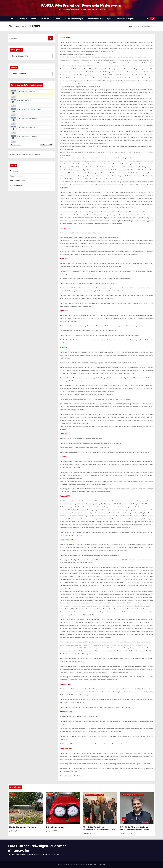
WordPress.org (16, 186)
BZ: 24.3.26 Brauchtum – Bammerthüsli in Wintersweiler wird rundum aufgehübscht (99, 830)
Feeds (34, 19)
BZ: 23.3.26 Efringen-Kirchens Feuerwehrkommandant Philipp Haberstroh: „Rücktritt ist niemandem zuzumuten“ (135, 831)
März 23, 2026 (128, 833)
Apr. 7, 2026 (53, 831)
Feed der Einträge (17, 176)
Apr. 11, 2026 (16, 831)
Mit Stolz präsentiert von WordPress (70, 864)
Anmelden (14, 171)
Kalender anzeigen (46, 144)
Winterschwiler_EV (98, 795)
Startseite (133, 26)
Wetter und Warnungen (74, 19)
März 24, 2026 (91, 833)
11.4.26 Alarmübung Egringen (22, 827)
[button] (148, 19)
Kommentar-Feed (17, 181)
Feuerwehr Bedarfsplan (125, 19)
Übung (13, 795)
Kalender (57, 19)
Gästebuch (45, 19)
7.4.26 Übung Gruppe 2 (56, 827)
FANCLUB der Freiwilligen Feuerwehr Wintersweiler (81, 5)
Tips (109, 19)
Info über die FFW (95, 19)
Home (12, 19)
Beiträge (23, 19)
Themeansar (101, 864)
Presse (88, 795)
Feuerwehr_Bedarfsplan (130, 795)
